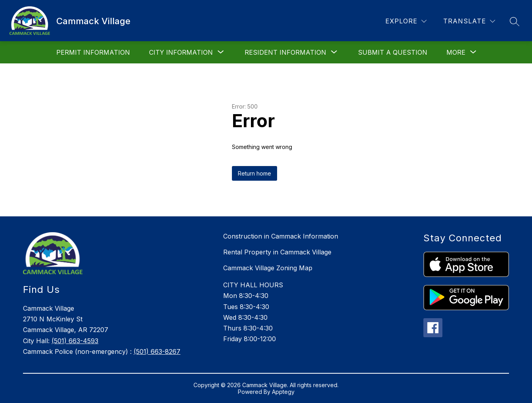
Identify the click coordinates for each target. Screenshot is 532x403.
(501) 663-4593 (75, 341)
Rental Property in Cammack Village (277, 252)
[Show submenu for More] (456, 52)
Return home (255, 173)
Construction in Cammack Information (281, 236)
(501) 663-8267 (157, 351)
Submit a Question (393, 52)
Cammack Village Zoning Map (268, 268)
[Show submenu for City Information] (181, 52)
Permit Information (93, 52)
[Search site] (515, 21)
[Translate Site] (469, 21)
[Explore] (406, 21)
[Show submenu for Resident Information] (285, 52)
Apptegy (283, 392)
